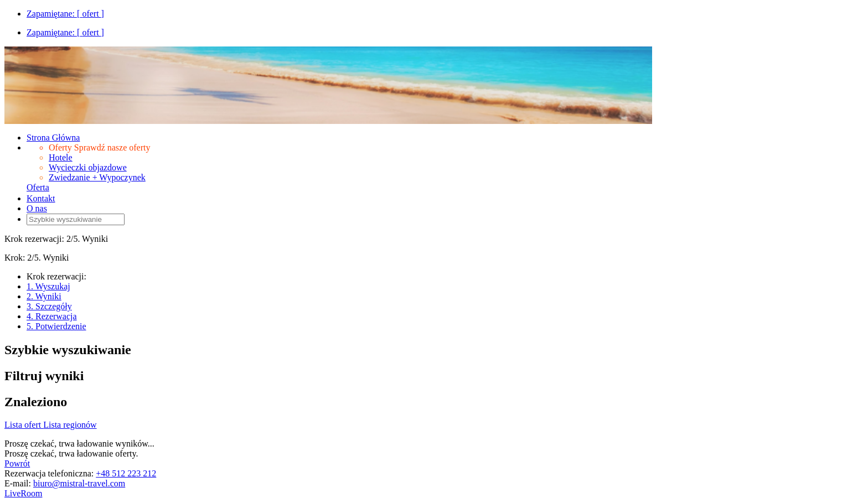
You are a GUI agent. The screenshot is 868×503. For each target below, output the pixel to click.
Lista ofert (24, 425)
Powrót (17, 463)
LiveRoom (23, 493)
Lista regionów (70, 425)
